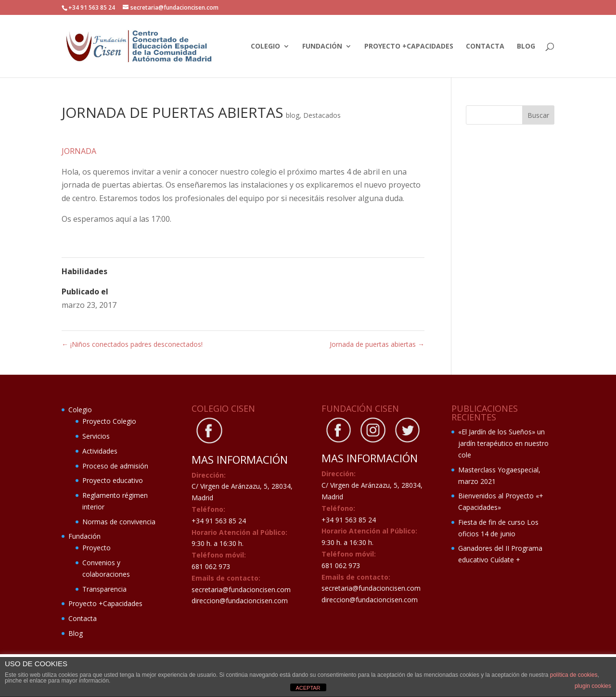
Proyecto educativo (113, 480)
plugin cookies (593, 686)
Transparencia (104, 589)
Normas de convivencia (119, 522)
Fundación (322, 47)
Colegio (265, 47)
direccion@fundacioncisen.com (240, 601)
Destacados (322, 115)
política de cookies (574, 675)
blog (293, 115)
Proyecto (96, 548)
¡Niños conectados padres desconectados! (132, 344)
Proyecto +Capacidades (409, 47)
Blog (526, 47)
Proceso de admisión (115, 466)
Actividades (100, 451)
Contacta (485, 47)
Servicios (96, 436)
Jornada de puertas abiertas (377, 344)
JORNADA (79, 151)
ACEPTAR (308, 688)
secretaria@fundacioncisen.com (241, 589)
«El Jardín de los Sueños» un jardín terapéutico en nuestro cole (503, 443)
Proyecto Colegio (109, 421)
